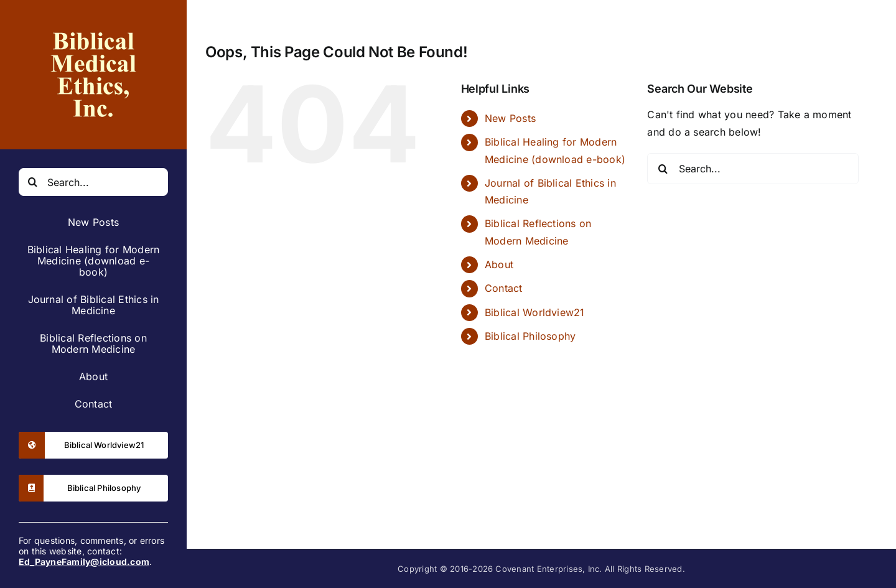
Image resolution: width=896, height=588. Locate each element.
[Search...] (93, 182)
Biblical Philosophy (530, 336)
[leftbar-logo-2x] (93, 24)
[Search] (33, 182)
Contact (504, 288)
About (499, 264)
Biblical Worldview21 (535, 312)
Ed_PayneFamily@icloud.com (84, 562)
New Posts (510, 118)
